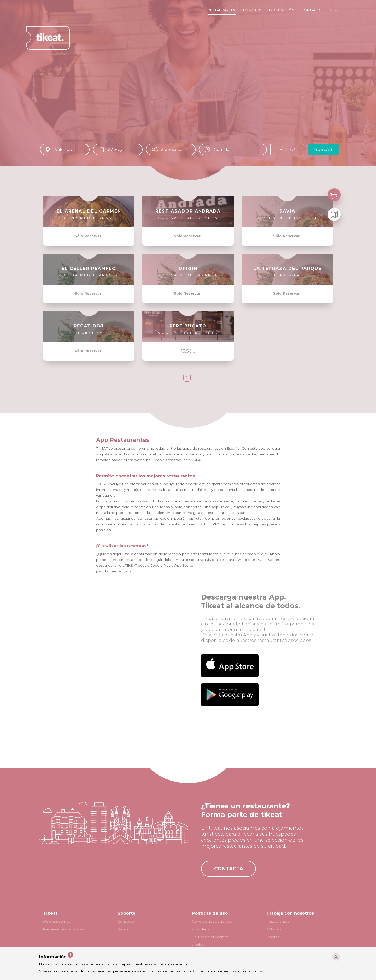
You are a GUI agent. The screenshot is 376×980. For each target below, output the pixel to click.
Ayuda (123, 929)
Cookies (199, 945)
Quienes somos (57, 921)
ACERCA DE (252, 10)
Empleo (273, 937)
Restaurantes (278, 921)
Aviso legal (201, 929)
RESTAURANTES (222, 10)
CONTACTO (312, 10)
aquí (263, 971)
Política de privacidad (210, 937)
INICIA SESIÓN (282, 10)
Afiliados (274, 929)
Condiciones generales (212, 921)
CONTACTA (229, 869)
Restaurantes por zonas (64, 929)
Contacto (126, 921)
